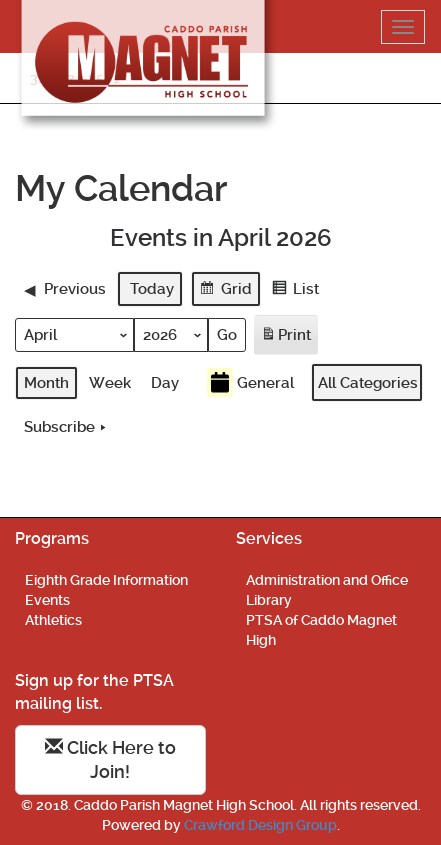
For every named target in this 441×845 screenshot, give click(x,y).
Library (269, 600)
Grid (225, 290)
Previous (65, 288)
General (250, 382)
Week (110, 382)
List (295, 290)
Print (285, 338)
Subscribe (67, 427)
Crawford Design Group (260, 825)
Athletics (53, 620)
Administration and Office (327, 580)
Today (152, 288)
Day (165, 382)
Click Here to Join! (110, 759)
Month (46, 382)
